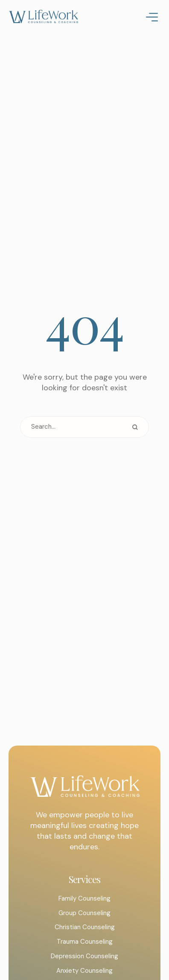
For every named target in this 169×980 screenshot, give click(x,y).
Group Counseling (84, 913)
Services (84, 879)
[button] (145, 943)
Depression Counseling (84, 956)
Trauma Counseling (85, 942)
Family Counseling (84, 898)
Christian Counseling (85, 927)
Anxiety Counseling (84, 971)
